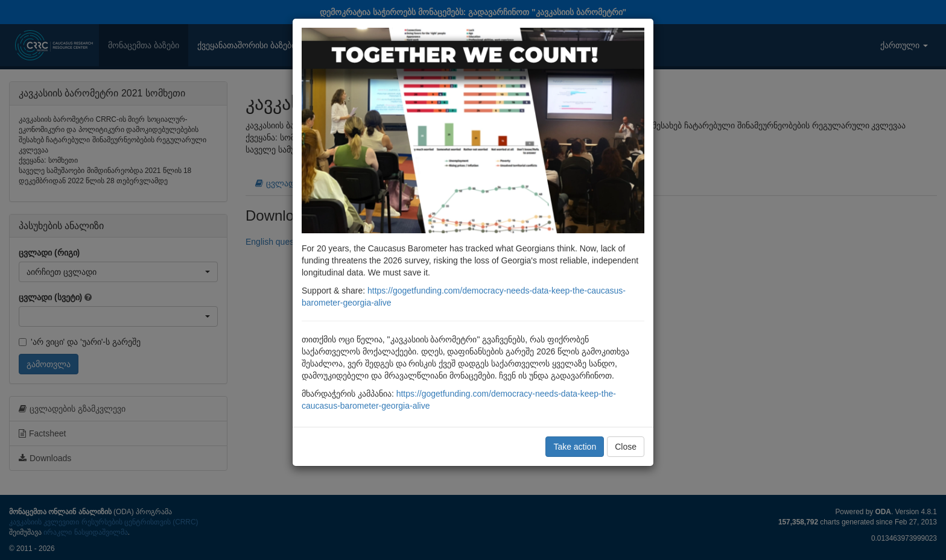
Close (626, 447)
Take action (575, 447)
